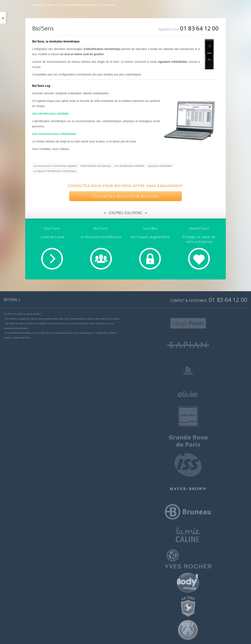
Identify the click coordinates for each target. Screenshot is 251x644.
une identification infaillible (130, 166)
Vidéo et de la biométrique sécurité (73, 5)
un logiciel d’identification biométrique (55, 171)
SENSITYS (38, 5)
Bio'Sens (101, 228)
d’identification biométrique (96, 166)
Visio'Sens (52, 228)
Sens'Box (150, 228)
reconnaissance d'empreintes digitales (55, 166)
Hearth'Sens (199, 228)
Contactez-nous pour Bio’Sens (125, 196)
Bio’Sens (43, 28)
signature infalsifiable (160, 166)
